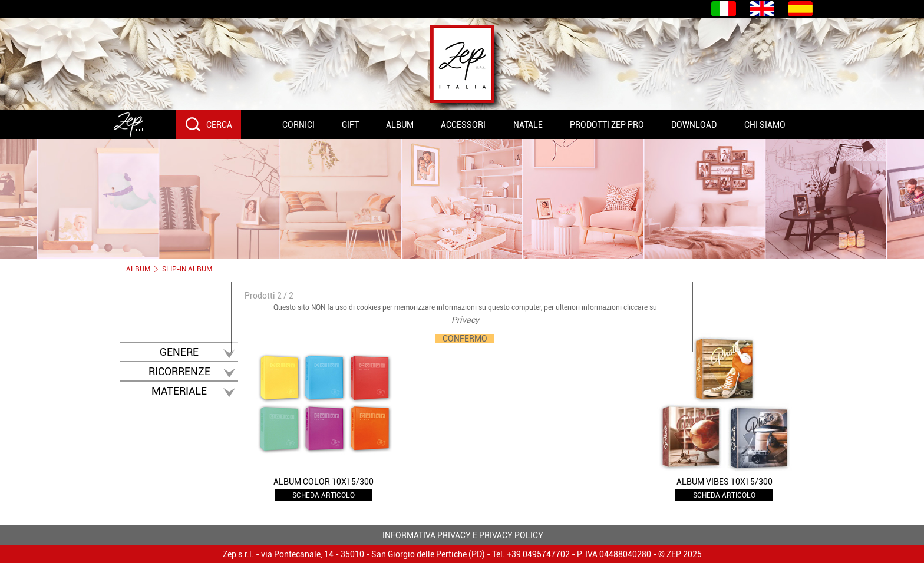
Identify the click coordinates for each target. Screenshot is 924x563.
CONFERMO (465, 338)
